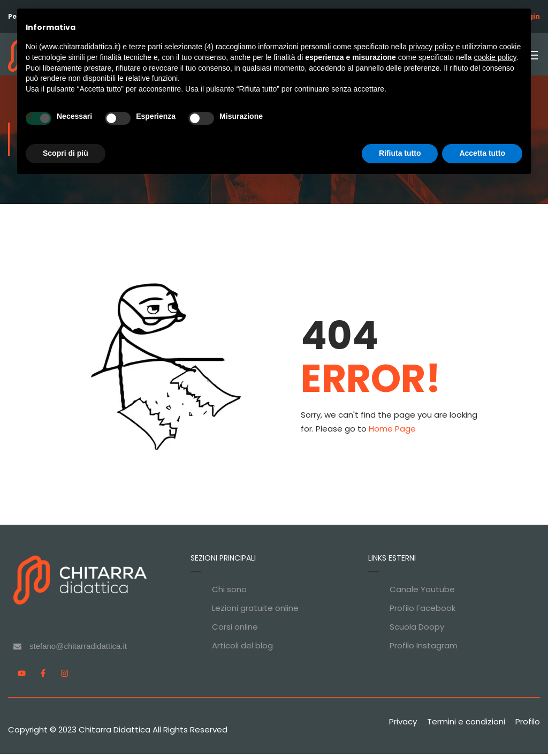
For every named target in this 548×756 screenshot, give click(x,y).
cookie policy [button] (495, 57)
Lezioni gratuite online (255, 610)
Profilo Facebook (423, 610)
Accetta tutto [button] (482, 153)
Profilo (528, 724)
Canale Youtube (422, 591)
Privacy (403, 724)
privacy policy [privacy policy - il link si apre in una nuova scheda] (431, 47)
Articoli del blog (242, 648)
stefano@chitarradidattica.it (78, 648)
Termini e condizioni (466, 724)
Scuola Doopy (417, 629)
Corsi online (235, 629)
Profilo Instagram (424, 648)
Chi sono (229, 591)
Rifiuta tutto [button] (400, 153)
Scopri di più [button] (66, 153)
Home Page (392, 431)
